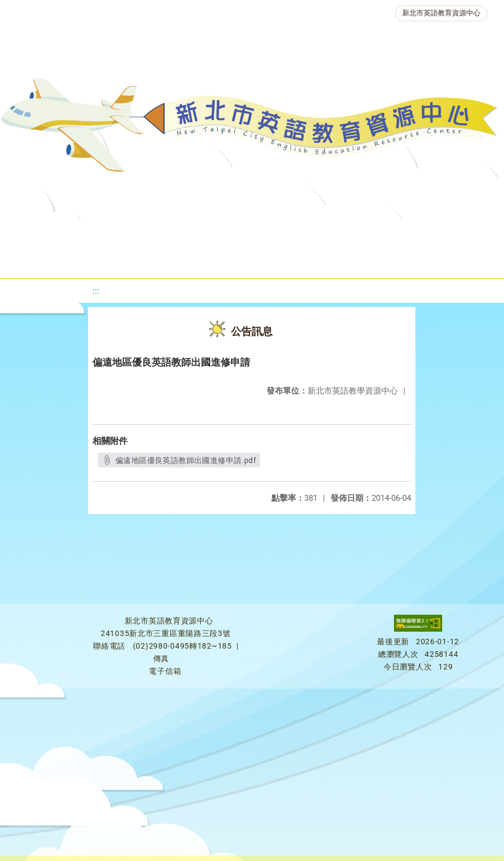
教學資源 (232, 232)
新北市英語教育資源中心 (441, 13)
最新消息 (120, 232)
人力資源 (172, 260)
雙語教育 (320, 260)
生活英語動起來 (246, 260)
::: (96, 291)
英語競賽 (109, 260)
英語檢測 (433, 232)
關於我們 (58, 232)
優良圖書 (371, 232)
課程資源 (170, 232)
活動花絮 (382, 260)
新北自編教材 (302, 232)
